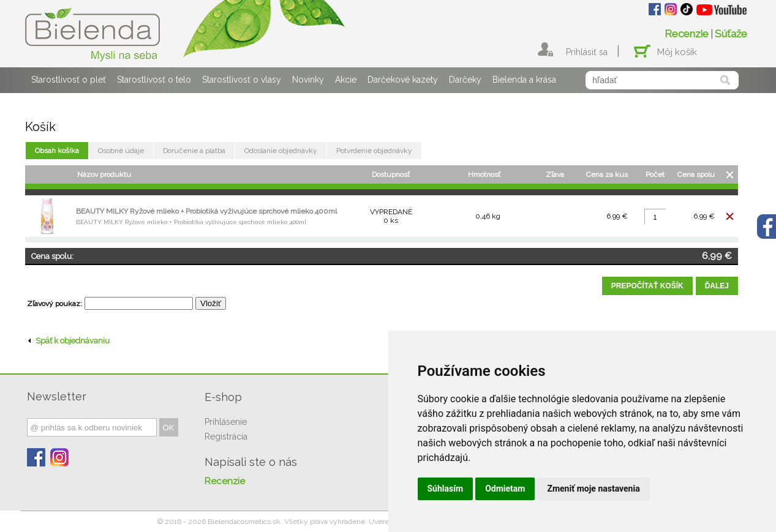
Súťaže (731, 34)
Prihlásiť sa (587, 52)
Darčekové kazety (403, 80)
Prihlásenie (226, 422)
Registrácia (226, 436)
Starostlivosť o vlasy (242, 80)
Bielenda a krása (524, 80)
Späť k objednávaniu (69, 341)
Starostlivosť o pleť (69, 80)
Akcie (346, 80)
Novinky (308, 80)
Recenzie (687, 34)
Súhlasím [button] (446, 489)
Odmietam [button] (505, 489)
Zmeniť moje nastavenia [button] (593, 489)
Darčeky (465, 80)
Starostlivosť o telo (154, 80)
